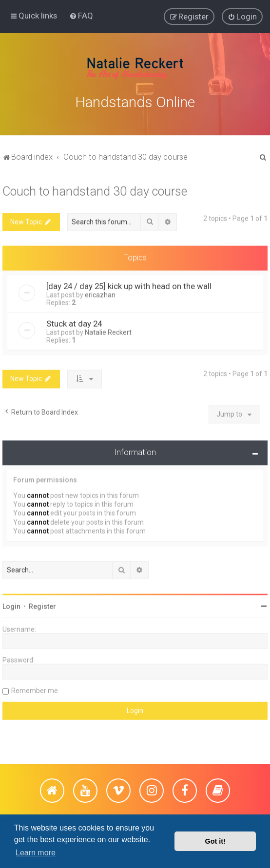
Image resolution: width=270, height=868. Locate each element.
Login (11, 604)
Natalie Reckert (108, 330)
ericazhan (100, 292)
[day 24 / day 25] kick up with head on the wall (129, 283)
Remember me (35, 688)
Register (42, 604)
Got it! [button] (215, 841)
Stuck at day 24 (74, 321)
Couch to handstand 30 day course (95, 189)
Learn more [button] (36, 853)
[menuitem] (81, 15)
